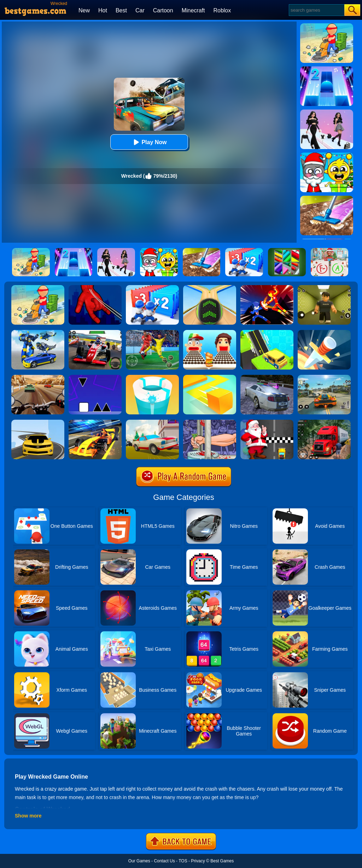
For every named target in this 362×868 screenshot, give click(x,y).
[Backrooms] (324, 288)
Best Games (222, 861)
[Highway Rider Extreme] (38, 377)
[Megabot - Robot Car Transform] (38, 332)
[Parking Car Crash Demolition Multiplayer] (267, 377)
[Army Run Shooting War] (152, 288)
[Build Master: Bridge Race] (267, 332)
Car (140, 10)
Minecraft (193, 10)
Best (121, 10)
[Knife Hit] (324, 332)
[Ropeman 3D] (95, 288)
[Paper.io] (210, 377)
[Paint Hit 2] (152, 377)
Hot (103, 10)
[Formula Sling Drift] (95, 422)
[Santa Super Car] (267, 422)
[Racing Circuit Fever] (95, 332)
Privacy (198, 861)
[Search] (316, 10)
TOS (183, 861)
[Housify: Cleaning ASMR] (38, 288)
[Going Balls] (210, 288)
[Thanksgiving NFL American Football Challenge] (152, 332)
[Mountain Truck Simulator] (324, 422)
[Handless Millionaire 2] (210, 422)
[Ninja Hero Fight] (267, 288)
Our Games (139, 861)
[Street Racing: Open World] (324, 377)
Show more (28, 816)
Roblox (222, 10)
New (84, 10)
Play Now (149, 142)
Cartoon (163, 10)
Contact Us (164, 861)
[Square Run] (95, 377)
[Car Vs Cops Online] (152, 422)
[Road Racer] (38, 422)
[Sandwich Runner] (210, 332)
